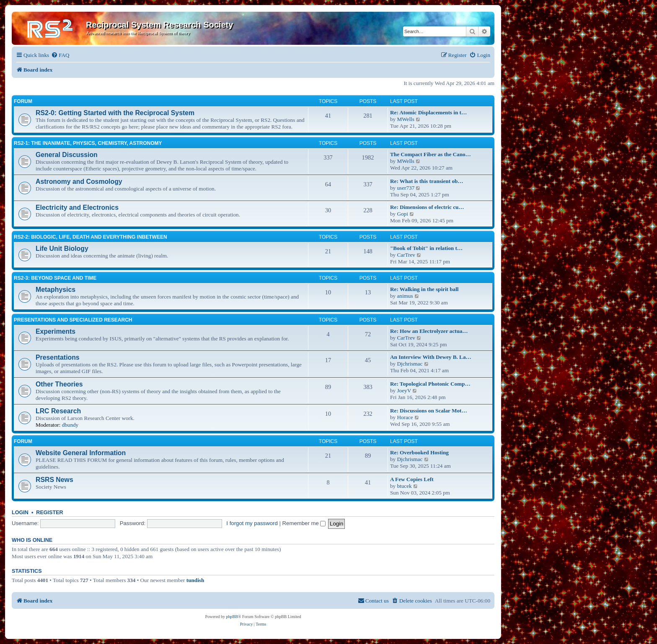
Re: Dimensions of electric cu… (427, 207)
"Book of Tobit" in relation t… (426, 248)
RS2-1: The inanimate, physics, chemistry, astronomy (88, 143)
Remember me (304, 523)
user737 (406, 188)
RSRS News (54, 480)
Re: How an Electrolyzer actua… (429, 331)
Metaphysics (56, 290)
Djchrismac (410, 364)
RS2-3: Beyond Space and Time (55, 278)
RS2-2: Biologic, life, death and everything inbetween (91, 237)
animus (405, 296)
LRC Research (58, 411)
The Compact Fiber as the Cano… (431, 154)
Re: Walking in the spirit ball (424, 289)
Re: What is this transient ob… (427, 181)
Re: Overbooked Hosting (419, 452)
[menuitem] (60, 55)
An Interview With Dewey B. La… (431, 357)
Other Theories (59, 384)
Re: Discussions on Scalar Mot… (429, 411)
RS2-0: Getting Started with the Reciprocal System (115, 113)
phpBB (232, 617)
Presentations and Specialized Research (73, 320)
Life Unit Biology (62, 249)
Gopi (402, 214)
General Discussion (67, 155)
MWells (405, 119)
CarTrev (406, 255)
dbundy (70, 425)
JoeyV (404, 390)
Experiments (56, 331)
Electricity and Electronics (77, 207)
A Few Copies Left (412, 479)
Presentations (58, 357)
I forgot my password (252, 523)
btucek (404, 486)
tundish (195, 580)
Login (20, 513)
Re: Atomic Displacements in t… (428, 112)
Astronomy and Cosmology (79, 182)
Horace (405, 417)
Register (49, 513)
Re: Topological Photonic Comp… (430, 384)
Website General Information (81, 453)
